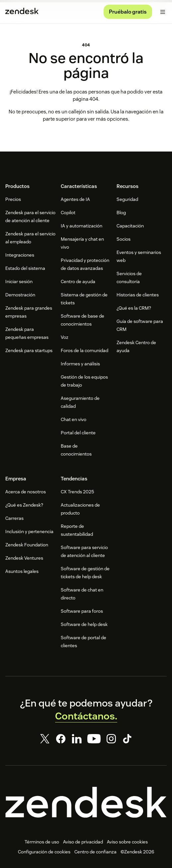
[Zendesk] (86, 802)
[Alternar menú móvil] (163, 12)
